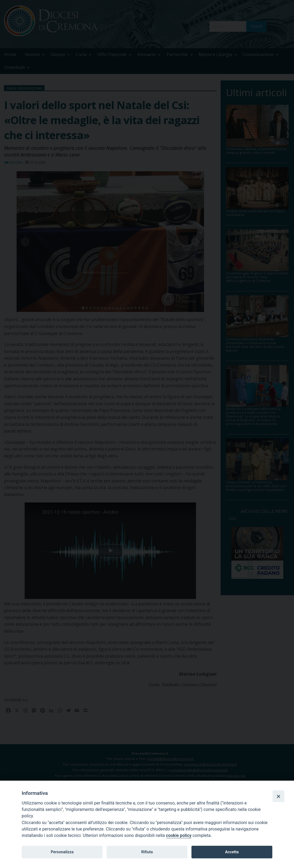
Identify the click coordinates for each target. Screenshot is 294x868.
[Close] (278, 796)
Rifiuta (147, 852)
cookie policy (179, 835)
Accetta (232, 852)
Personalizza (62, 852)
